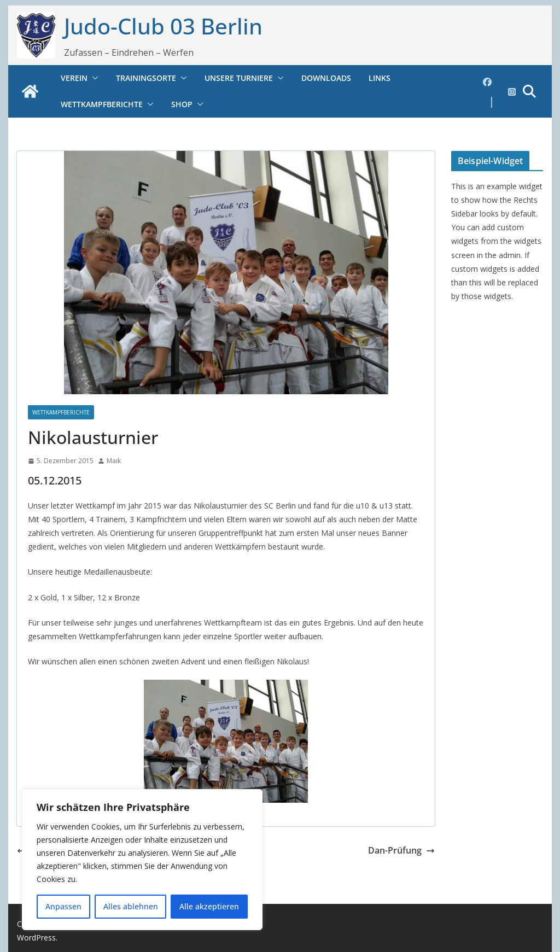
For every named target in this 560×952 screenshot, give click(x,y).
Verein (74, 78)
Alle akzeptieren (209, 906)
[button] (93, 78)
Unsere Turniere (239, 78)
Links (380, 78)
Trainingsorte (146, 78)
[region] (142, 860)
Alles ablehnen (131, 906)
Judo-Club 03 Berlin (163, 26)
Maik (114, 461)
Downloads (326, 78)
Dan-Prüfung (401, 850)
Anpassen (63, 906)
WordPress (36, 938)
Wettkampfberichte (102, 104)
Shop (182, 104)
